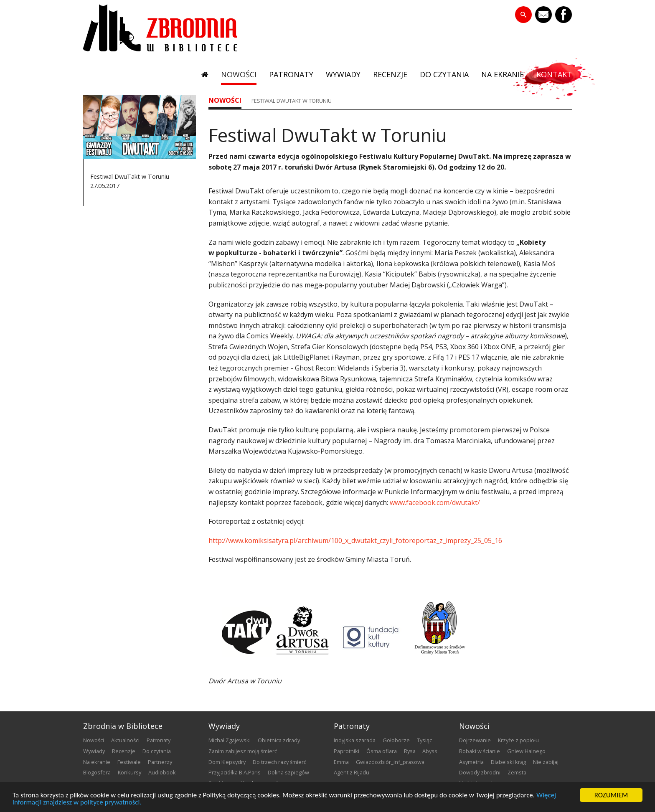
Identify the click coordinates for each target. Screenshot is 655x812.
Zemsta (517, 772)
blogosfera (97, 772)
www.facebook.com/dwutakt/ (434, 502)
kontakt (554, 74)
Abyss (430, 751)
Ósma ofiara (382, 751)
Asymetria (471, 762)
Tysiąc (424, 740)
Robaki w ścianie (480, 751)
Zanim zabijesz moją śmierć (243, 751)
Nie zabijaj (546, 762)
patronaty (291, 74)
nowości (239, 74)
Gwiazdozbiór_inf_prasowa (390, 762)
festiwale (129, 762)
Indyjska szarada (355, 740)
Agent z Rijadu (352, 772)
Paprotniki (347, 751)
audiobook (162, 772)
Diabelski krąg (508, 762)
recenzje (390, 74)
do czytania (444, 74)
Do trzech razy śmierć (279, 762)
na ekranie (503, 74)
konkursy (129, 772)
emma (341, 762)
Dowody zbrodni (480, 772)
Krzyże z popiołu (518, 740)
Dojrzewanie (475, 740)
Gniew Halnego (526, 751)
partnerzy (160, 762)
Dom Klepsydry (227, 762)
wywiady (343, 74)
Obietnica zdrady (279, 740)
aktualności (125, 740)
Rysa (410, 751)
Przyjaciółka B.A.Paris (235, 772)
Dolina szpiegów (288, 772)
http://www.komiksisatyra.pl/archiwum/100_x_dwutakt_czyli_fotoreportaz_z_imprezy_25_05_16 (355, 540)
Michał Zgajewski (230, 740)
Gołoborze (396, 740)
